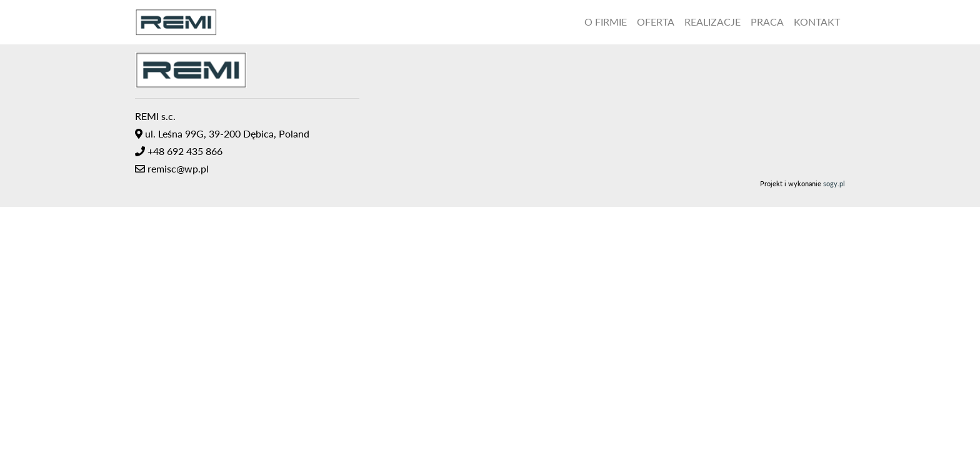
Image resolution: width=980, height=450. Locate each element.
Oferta (656, 22)
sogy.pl (834, 183)
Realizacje (712, 22)
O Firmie (606, 22)
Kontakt (817, 22)
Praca (767, 22)
